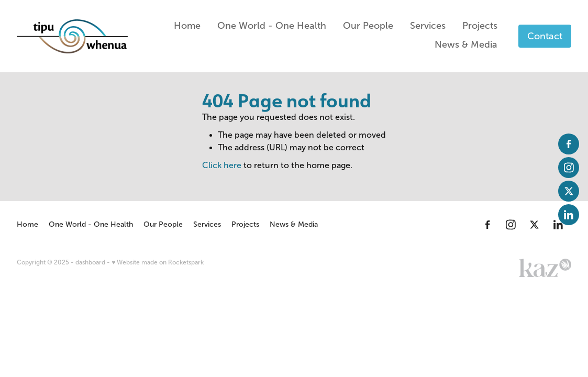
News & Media (466, 45)
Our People (368, 26)
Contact (545, 36)
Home (187, 26)
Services (428, 26)
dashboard (90, 262)
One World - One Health (272, 26)
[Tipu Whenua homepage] (72, 36)
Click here (222, 165)
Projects (480, 26)
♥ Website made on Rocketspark (158, 262)
